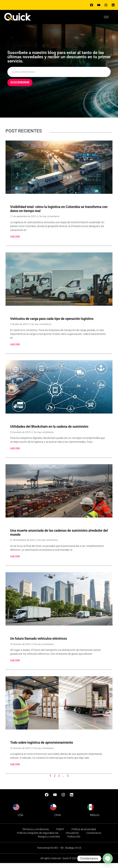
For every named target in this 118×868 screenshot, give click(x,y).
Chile (58, 820)
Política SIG (74, 842)
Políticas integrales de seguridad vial (38, 838)
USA (20, 820)
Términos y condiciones (36, 834)
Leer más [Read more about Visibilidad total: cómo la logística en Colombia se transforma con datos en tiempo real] (15, 241)
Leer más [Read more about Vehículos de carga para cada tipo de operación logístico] (15, 349)
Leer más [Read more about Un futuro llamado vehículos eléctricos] (15, 665)
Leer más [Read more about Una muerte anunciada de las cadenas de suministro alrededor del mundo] (15, 561)
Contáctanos (94, 838)
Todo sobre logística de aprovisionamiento (42, 748)
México (95, 820)
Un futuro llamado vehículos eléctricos (39, 644)
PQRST (60, 834)
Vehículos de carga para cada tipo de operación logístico (52, 324)
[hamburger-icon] (106, 17)
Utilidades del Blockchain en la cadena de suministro (49, 432)
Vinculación (72, 838)
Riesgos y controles (49, 842)
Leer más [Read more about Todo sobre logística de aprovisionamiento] (15, 769)
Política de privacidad (84, 834)
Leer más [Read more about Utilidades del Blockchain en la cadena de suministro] (15, 453)
